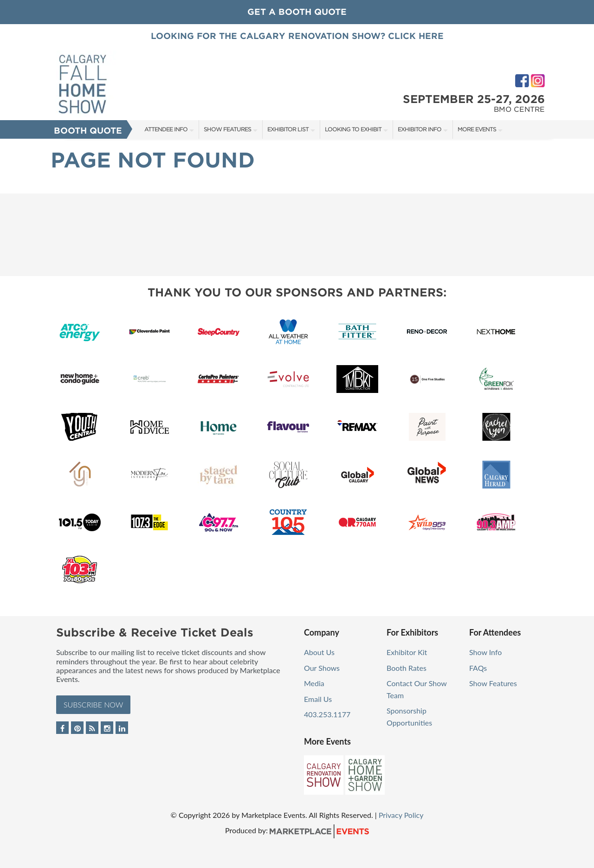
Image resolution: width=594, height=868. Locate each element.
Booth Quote (88, 131)
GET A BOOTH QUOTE (297, 12)
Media (314, 683)
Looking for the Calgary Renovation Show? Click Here (297, 36)
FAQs (478, 668)
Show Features (227, 129)
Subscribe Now (93, 704)
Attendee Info (166, 129)
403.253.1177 (327, 714)
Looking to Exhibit (353, 129)
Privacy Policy (401, 815)
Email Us (318, 699)
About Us (319, 652)
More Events (477, 129)
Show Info (485, 652)
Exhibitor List (288, 129)
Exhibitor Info (420, 129)
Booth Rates (407, 668)
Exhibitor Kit (407, 652)
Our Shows (322, 668)
